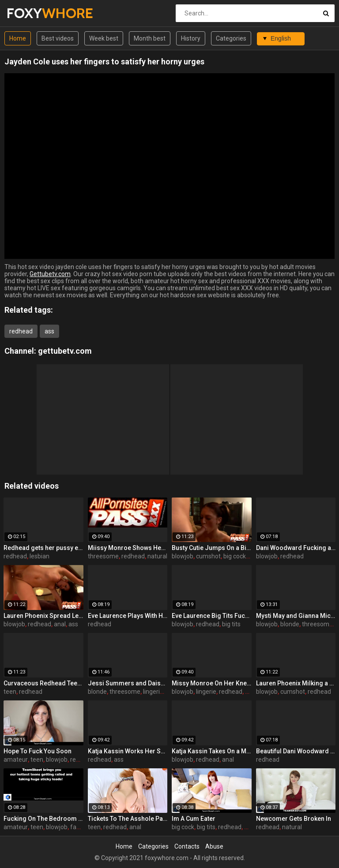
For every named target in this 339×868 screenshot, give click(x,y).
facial (78, 827)
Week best (104, 38)
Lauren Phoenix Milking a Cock (296, 683)
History (191, 38)
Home (18, 38)
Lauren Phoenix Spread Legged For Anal (43, 616)
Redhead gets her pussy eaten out (43, 548)
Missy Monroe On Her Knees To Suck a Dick (212, 683)
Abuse (214, 846)
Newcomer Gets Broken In (294, 819)
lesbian (40, 556)
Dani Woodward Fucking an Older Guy (296, 548)
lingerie (153, 692)
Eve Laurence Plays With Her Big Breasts (128, 616)
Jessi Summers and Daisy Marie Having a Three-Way (128, 683)
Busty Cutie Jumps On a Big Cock (212, 548)
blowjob (183, 556)
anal (60, 624)
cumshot (208, 556)
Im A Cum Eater (194, 819)
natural (157, 556)
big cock (235, 556)
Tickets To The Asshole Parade (128, 819)
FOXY (30, 13)
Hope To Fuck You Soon (38, 751)
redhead (21, 331)
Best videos (58, 38)
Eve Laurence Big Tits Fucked (212, 616)
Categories (231, 38)
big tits (231, 624)
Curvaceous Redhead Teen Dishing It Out (43, 683)
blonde (290, 624)
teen (10, 692)
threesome (103, 556)
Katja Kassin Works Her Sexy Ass (128, 751)
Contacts (187, 846)
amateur (16, 759)
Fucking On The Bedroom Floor (43, 819)
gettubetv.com (65, 351)
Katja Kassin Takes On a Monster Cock (212, 751)
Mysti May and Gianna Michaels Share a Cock (296, 616)
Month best (150, 38)
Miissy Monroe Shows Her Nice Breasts (128, 548)
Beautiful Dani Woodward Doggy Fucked (296, 751)
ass (49, 331)
